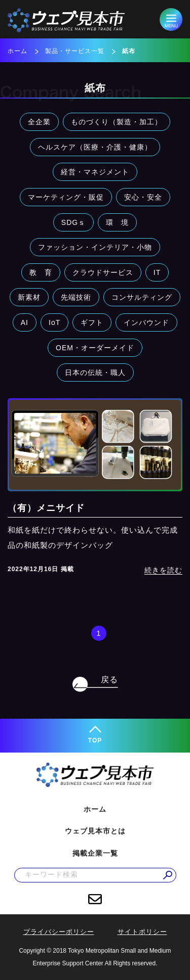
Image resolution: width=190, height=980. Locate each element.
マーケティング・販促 (66, 197)
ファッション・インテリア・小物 (95, 247)
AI (25, 322)
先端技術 (76, 297)
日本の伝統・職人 (95, 372)
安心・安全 (143, 197)
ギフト (92, 322)
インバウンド (146, 322)
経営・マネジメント (95, 172)
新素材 (29, 297)
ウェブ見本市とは (95, 831)
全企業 (39, 122)
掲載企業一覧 (95, 853)
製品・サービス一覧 (75, 51)
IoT (54, 322)
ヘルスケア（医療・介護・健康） (95, 147)
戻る (109, 680)
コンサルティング (142, 297)
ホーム (17, 51)
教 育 (41, 272)
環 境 (117, 222)
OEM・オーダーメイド (95, 348)
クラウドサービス (103, 272)
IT (157, 272)
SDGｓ (73, 222)
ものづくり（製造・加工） (117, 122)
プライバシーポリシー (59, 932)
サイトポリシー (142, 932)
